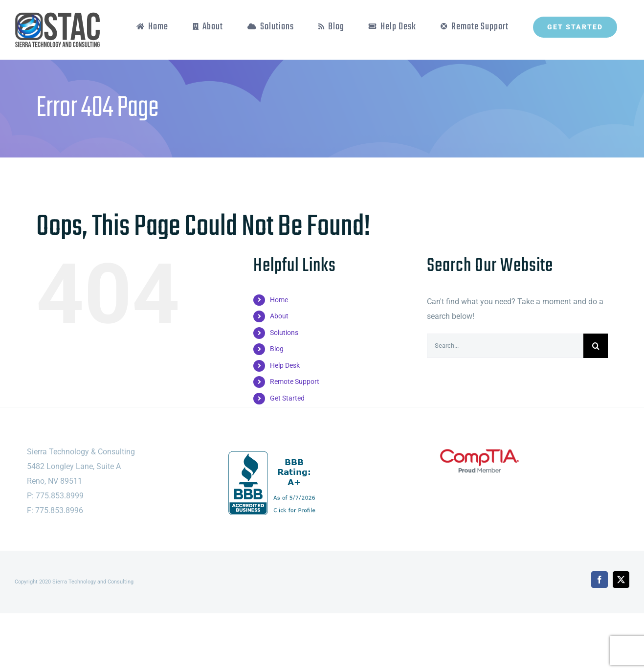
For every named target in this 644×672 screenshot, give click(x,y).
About (279, 316)
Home (279, 300)
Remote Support (295, 381)
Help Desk (285, 365)
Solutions (284, 333)
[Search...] (505, 346)
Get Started (287, 398)
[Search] (596, 346)
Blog (277, 349)
